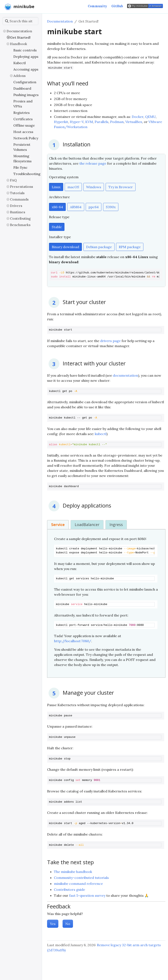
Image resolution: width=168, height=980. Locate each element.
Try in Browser (121, 187)
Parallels (101, 122)
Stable (57, 227)
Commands (19, 199)
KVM (89, 122)
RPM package (130, 247)
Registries (22, 113)
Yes (53, 924)
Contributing (20, 218)
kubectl (101, 434)
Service (58, 525)
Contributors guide (69, 889)
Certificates (23, 119)
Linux (56, 187)
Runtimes (18, 212)
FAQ (13, 180)
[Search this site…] (20, 21)
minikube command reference (78, 884)
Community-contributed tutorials (81, 878)
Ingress (116, 525)
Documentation (19, 31)
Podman (117, 122)
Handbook (19, 44)
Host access (23, 132)
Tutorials (17, 193)
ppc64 (94, 207)
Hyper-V (77, 122)
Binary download (65, 247)
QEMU (150, 117)
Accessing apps (26, 69)
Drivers (16, 206)
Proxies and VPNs (23, 104)
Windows (94, 187)
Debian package (99, 247)
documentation (125, 375)
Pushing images (26, 95)
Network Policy (26, 138)
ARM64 (76, 207)
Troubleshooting (27, 174)
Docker (138, 117)
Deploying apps (26, 57)
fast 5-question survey (87, 895)
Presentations (22, 187)
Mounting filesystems (22, 158)
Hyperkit (61, 122)
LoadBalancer (87, 525)
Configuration (25, 82)
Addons (20, 76)
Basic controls (25, 50)
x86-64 (57, 207)
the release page (93, 163)
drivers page (110, 341)
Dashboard (22, 88)
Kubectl (20, 63)
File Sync (20, 167)
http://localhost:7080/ (73, 641)
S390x (111, 207)
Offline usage (24, 125)
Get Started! (20, 37)
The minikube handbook (73, 872)
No (68, 924)
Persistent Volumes (22, 147)
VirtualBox (134, 122)
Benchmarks (20, 225)
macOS (73, 187)
